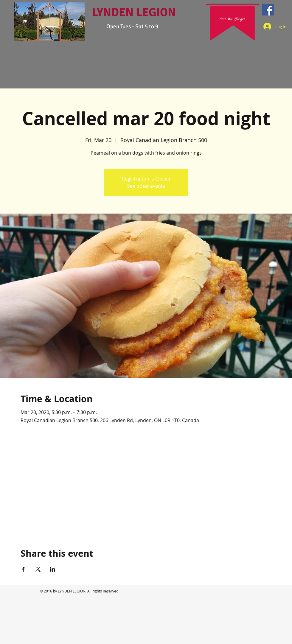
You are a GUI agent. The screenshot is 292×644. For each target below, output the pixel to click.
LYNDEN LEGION (134, 12)
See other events (146, 186)
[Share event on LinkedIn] (53, 569)
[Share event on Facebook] (23, 569)
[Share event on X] (38, 569)
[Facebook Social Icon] (268, 10)
